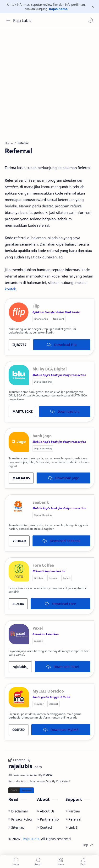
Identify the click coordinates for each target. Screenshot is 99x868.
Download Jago (64, 478)
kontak (10, 289)
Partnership (48, 819)
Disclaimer (18, 811)
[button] (91, 21)
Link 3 (72, 827)
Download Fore (60, 604)
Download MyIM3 (61, 730)
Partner (73, 811)
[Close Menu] (93, 7)
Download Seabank (61, 541)
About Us (46, 811)
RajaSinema (58, 9)
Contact (45, 827)
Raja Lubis (22, 21)
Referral (73, 819)
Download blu (65, 411)
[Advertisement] (49, 82)
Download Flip (62, 345)
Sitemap (16, 827)
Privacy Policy (20, 819)
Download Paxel (63, 667)
